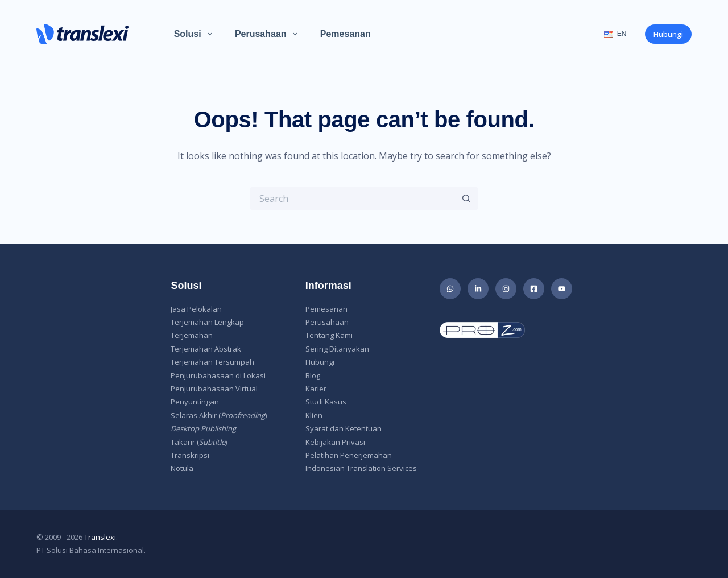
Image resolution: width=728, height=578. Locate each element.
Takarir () (199, 442)
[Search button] (466, 199)
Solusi (195, 34)
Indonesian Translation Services (361, 468)
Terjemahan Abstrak (206, 349)
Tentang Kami (329, 335)
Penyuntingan (195, 402)
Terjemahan (192, 335)
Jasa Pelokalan (196, 309)
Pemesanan (346, 34)
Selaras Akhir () (219, 415)
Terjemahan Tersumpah (212, 362)
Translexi (100, 537)
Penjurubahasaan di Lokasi (218, 375)
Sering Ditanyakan (337, 349)
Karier (316, 389)
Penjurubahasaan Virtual (214, 389)
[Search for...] (353, 199)
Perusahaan (268, 34)
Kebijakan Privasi (335, 442)
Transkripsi (190, 455)
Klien (314, 415)
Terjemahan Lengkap (207, 322)
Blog (313, 375)
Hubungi (668, 34)
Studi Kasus (326, 402)
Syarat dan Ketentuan (344, 428)
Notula (182, 468)
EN (615, 34)
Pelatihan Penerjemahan (349, 455)
